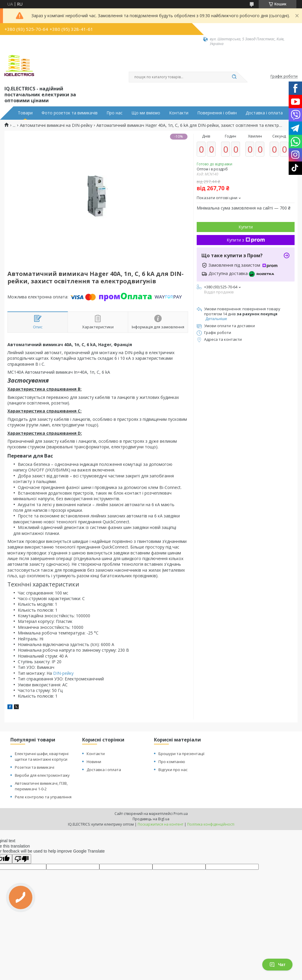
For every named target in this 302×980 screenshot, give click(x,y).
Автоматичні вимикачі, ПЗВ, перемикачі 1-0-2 (41, 786)
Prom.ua (181, 814)
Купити (246, 227)
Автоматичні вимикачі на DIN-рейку (56, 125)
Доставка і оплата (264, 113)
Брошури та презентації (181, 754)
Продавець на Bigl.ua (151, 819)
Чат (277, 965)
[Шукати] (234, 77)
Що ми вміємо (146, 113)
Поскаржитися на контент (160, 824)
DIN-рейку (63, 673)
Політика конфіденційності (211, 824)
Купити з (246, 240)
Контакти (179, 113)
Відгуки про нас (173, 770)
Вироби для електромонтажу (42, 775)
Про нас (115, 113)
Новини (94, 762)
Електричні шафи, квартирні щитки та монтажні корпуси (42, 756)
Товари (25, 113)
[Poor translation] (22, 859)
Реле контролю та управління (43, 797)
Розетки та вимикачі (35, 767)
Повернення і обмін (217, 113)
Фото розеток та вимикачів (70, 113)
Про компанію (172, 762)
